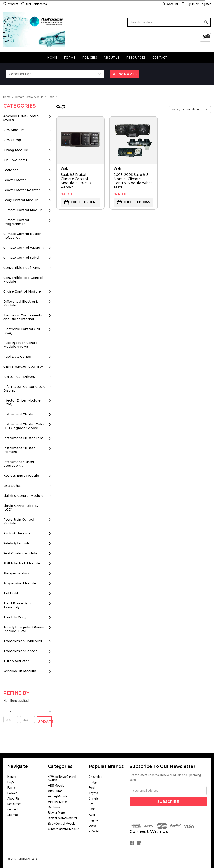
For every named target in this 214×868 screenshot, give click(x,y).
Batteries (11, 170)
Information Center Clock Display (24, 388)
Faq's (11, 782)
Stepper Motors (16, 573)
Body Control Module (21, 200)
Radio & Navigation (18, 533)
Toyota (93, 793)
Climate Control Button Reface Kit (22, 236)
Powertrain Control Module (19, 521)
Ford (92, 788)
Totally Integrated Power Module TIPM (24, 629)
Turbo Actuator (16, 661)
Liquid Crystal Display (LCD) (21, 507)
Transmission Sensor (20, 651)
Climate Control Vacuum (24, 248)
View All (94, 831)
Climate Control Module (23, 210)
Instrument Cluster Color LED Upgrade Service (24, 426)
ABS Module (14, 130)
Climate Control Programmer (16, 222)
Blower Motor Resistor (22, 190)
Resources (136, 58)
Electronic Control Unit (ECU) (22, 331)
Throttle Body (15, 617)
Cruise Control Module (22, 291)
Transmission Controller (23, 641)
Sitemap (13, 815)
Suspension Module (20, 583)
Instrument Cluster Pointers (19, 450)
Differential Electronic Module (21, 303)
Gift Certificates (34, 4)
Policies (90, 58)
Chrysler (94, 798)
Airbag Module (16, 150)
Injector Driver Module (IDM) (22, 402)
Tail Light (11, 593)
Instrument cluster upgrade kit (19, 464)
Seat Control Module (20, 553)
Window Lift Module (20, 671)
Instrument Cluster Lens (23, 438)
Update (45, 722)
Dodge (93, 782)
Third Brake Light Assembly (18, 605)
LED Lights (12, 486)
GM (91, 804)
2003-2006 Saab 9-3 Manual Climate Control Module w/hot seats (133, 181)
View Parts (125, 74)
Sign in (188, 4)
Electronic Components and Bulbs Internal (23, 317)
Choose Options (81, 202)
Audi (92, 815)
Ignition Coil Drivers (19, 377)
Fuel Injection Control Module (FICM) (21, 345)
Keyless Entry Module (21, 476)
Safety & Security (17, 543)
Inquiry (12, 777)
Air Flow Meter (15, 160)
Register (205, 4)
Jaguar (94, 820)
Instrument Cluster (19, 414)
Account (170, 4)
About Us (112, 58)
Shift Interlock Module (22, 563)
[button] (28, 711)
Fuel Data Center (17, 357)
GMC (92, 809)
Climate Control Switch (22, 258)
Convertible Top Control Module (23, 279)
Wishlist (11, 4)
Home (52, 58)
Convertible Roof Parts (22, 268)
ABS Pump (12, 140)
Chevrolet (95, 777)
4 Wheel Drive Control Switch (22, 118)
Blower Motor (15, 180)
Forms (70, 58)
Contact (160, 58)
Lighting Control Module (23, 496)
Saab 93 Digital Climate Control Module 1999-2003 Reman (77, 181)
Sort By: (176, 110)
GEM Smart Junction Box (23, 367)
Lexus (93, 826)
